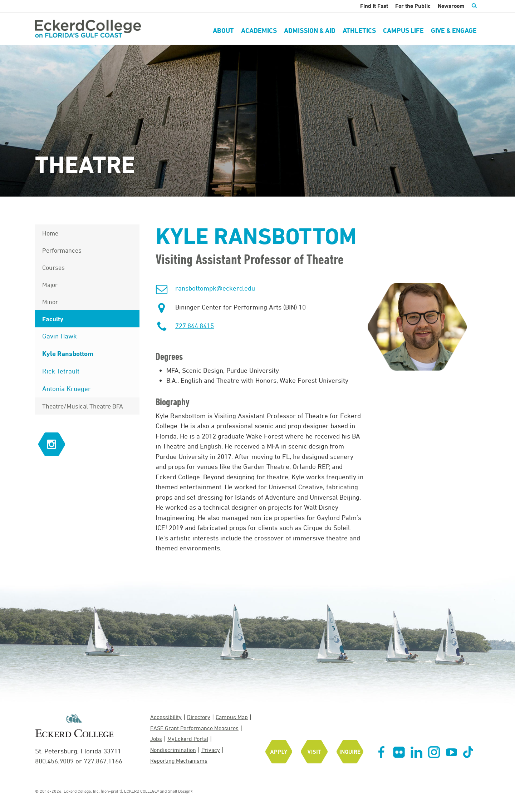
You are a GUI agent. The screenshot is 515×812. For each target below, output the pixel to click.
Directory (199, 717)
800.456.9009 (54, 761)
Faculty (53, 319)
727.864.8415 (195, 326)
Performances (62, 250)
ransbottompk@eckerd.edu (215, 288)
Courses (53, 267)
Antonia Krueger (67, 388)
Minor (50, 302)
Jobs (156, 739)
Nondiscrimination (173, 750)
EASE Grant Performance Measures (194, 728)
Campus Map (232, 717)
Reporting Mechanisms (179, 761)
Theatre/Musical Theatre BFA (83, 406)
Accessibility (166, 717)
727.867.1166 (103, 761)
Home (50, 233)
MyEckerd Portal (188, 739)
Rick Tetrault (61, 371)
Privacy (211, 750)
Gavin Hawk (60, 336)
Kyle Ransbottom (68, 353)
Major (50, 284)
